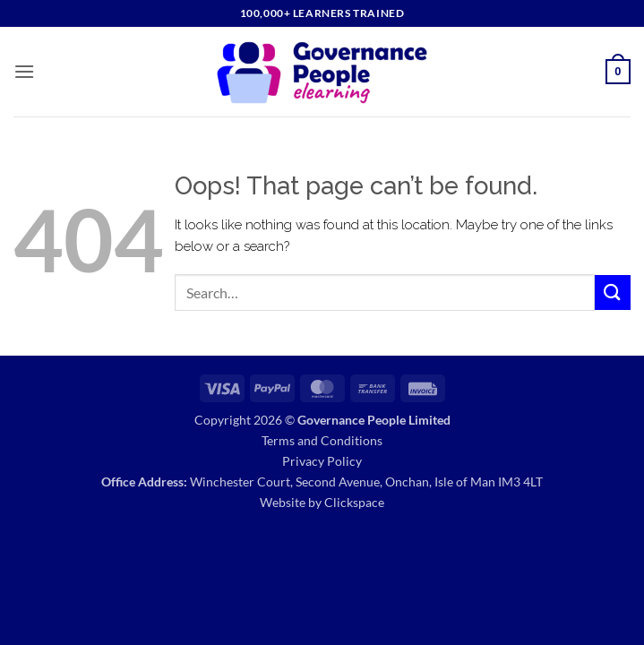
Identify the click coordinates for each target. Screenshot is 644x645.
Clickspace (354, 502)
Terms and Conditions (322, 440)
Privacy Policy (322, 461)
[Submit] (613, 292)
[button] (24, 71)
